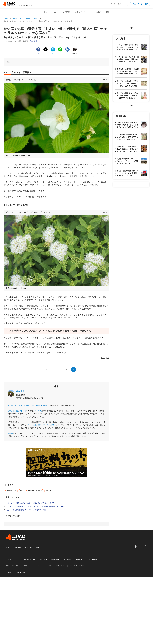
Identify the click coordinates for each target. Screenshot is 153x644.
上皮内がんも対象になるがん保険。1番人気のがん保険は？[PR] (30, 503)
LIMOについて (12, 560)
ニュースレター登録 (140, 4)
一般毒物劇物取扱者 (40, 405)
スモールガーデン (32, 19)
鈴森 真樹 (20, 391)
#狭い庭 (48, 491)
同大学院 (38, 411)
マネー (55, 12)
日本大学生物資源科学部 (17, 411)
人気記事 (66, 12)
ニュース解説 (96, 12)
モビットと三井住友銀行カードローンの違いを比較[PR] (27, 510)
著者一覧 (27, 566)
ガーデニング (17, 19)
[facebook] (136, 546)
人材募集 (79, 560)
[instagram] (144, 546)
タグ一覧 (39, 566)
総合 (45, 12)
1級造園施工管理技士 (22, 405)
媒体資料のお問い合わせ (50, 560)
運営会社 (67, 560)
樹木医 (10, 405)
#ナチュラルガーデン (35, 491)
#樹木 (22, 491)
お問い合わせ (92, 560)
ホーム (6, 19)
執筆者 (30, 41)
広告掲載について (29, 560)
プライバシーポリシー (56, 566)
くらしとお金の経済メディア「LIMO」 (41, 425)
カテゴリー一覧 (12, 566)
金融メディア (80, 12)
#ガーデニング (12, 491)
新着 (108, 12)
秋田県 (10, 433)
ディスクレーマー (77, 566)
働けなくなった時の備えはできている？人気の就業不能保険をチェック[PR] (35, 506)
